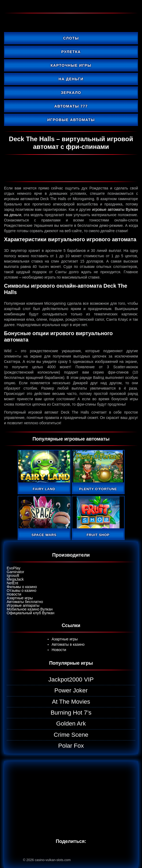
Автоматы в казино (68, 644)
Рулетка (71, 52)
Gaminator (15, 572)
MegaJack (15, 579)
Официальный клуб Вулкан (30, 613)
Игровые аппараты (23, 605)
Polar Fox (71, 746)
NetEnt (12, 583)
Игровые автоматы (71, 120)
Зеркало (71, 93)
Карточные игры (71, 65)
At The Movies (71, 702)
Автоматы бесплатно (25, 602)
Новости (14, 594)
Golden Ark (71, 724)
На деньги (71, 79)
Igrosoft (13, 576)
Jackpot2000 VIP (71, 679)
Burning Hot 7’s (71, 713)
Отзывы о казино (22, 590)
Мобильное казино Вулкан (30, 609)
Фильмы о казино (22, 587)
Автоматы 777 (71, 106)
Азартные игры (20, 598)
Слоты (71, 38)
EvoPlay (14, 568)
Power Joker (71, 690)
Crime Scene (71, 735)
